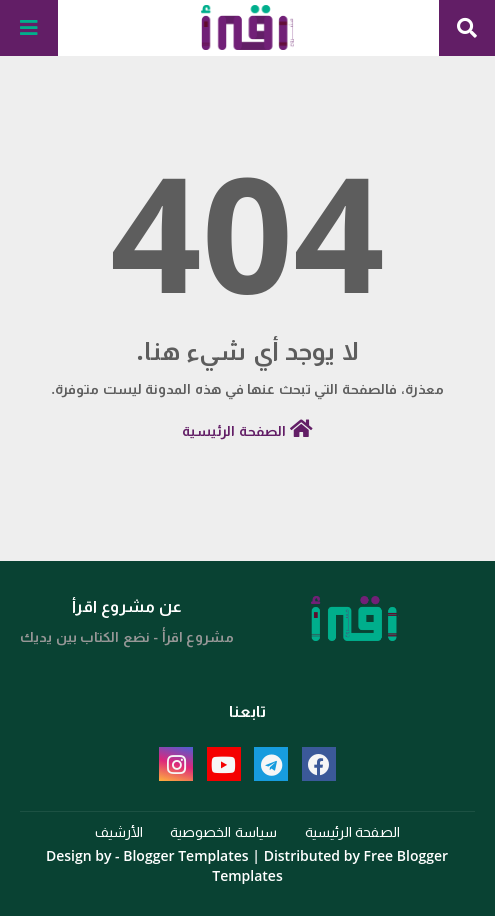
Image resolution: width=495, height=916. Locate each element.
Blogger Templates (185, 855)
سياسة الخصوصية (223, 831)
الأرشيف (119, 831)
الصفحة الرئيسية (247, 429)
